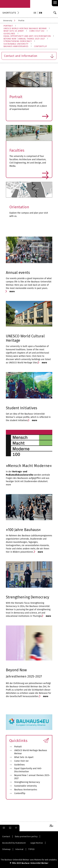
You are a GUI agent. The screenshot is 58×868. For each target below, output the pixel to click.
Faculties (17, 150)
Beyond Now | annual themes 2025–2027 (32, 777)
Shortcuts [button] (9, 13)
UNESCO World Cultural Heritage (25, 338)
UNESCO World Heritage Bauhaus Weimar (31, 752)
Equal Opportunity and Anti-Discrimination (28, 770)
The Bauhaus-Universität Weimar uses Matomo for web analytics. (29, 860)
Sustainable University (26, 786)
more (29, 116)
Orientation (19, 207)
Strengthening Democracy (28, 597)
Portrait (16, 97)
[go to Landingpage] (15, 4)
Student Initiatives (22, 408)
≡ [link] (55, 3)
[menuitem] (36, 13)
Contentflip (20, 793)
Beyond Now (16, 670)
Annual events (18, 273)
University (8, 21)
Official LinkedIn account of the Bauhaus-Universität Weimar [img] (10, 828)
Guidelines (20, 765)
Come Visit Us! (21, 761)
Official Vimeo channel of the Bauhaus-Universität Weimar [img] (16, 828)
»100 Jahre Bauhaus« (23, 530)
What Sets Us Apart (24, 757)
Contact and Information (29, 55)
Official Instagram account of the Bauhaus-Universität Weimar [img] (3, 828)
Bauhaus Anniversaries (26, 790)
